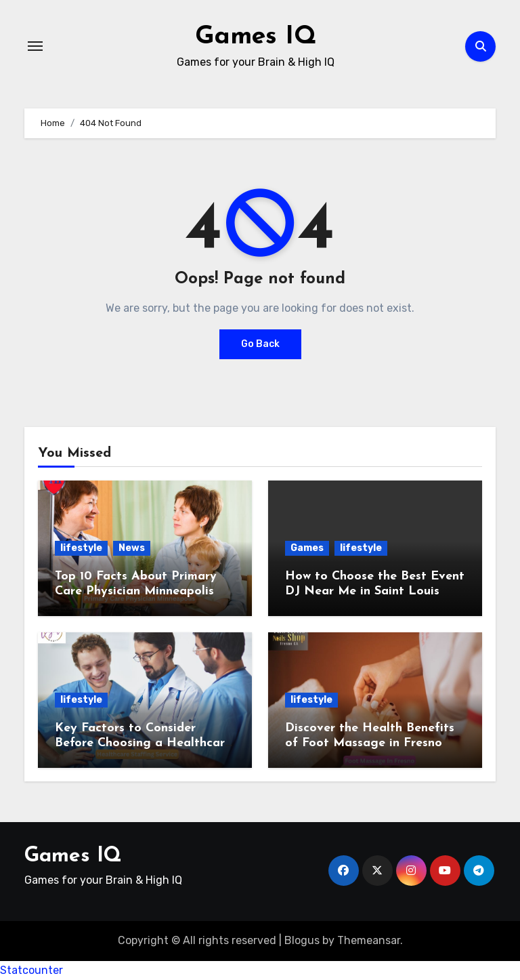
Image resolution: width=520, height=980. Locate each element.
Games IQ (256, 37)
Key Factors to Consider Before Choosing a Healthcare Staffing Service (143, 743)
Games (307, 548)
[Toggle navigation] (35, 46)
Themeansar (369, 940)
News (132, 548)
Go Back (260, 344)
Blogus (302, 940)
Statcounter (31, 970)
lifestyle (81, 548)
